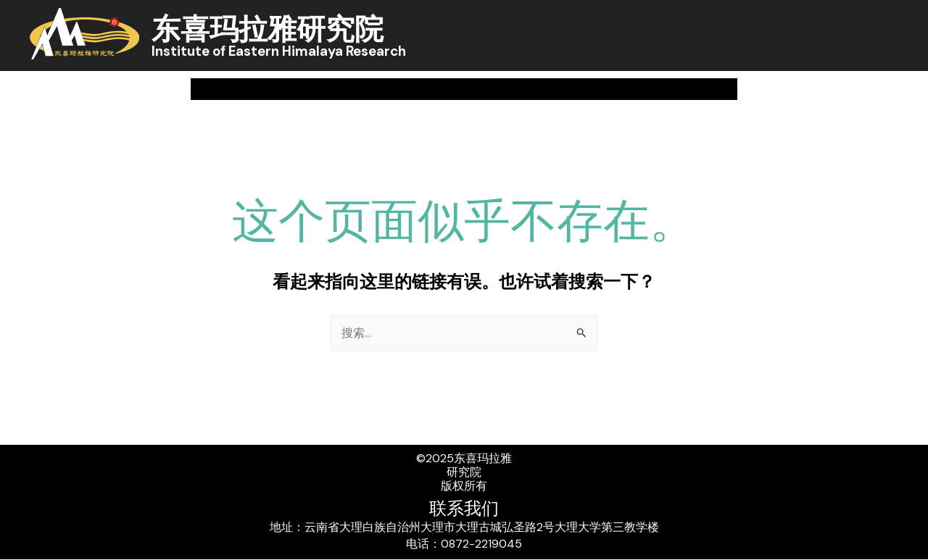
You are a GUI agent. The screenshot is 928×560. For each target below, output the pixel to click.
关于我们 (244, 89)
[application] (268, 89)
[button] (892, 89)
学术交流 (557, 89)
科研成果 (460, 89)
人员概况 (654, 89)
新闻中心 (355, 89)
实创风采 (758, 89)
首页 (152, 89)
